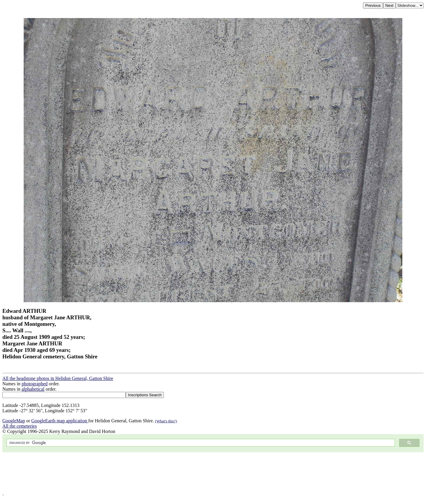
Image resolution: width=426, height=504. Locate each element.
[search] (200, 443)
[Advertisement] (180, 473)
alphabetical (33, 389)
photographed (35, 384)
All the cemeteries (20, 426)
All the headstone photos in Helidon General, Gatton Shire (58, 378)
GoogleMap (14, 421)
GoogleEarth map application (60, 421)
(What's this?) (166, 421)
